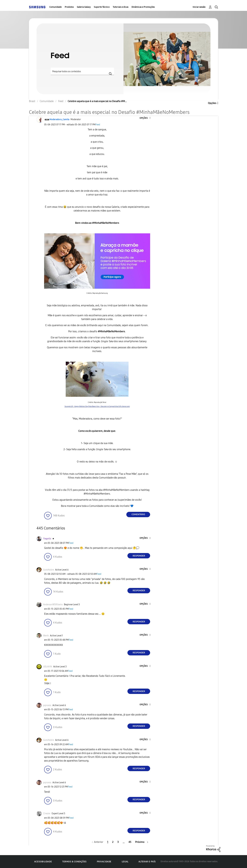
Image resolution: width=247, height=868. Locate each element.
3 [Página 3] (118, 842)
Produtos (69, 7)
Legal (125, 862)
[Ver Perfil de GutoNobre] (49, 570)
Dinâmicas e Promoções (143, 7)
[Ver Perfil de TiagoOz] (47, 539)
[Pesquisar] (82, 71)
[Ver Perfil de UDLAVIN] (48, 667)
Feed (98, 125)
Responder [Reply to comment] (139, 556)
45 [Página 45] (130, 842)
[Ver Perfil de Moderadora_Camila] (59, 119)
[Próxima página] (142, 842)
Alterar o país (147, 862)
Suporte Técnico (102, 7)
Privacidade (104, 862)
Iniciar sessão (199, 7)
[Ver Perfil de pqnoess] (47, 705)
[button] (145, 118)
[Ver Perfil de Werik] (46, 636)
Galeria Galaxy (84, 7)
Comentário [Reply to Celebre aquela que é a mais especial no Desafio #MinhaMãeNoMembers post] (138, 514)
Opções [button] (212, 103)
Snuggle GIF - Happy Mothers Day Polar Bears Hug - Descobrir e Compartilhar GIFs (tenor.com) (97, 406)
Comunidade (55, 7)
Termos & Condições (74, 862)
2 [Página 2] (113, 842)
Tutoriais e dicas (121, 7)
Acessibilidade (43, 862)
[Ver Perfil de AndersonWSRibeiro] (53, 605)
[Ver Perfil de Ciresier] (47, 814)
